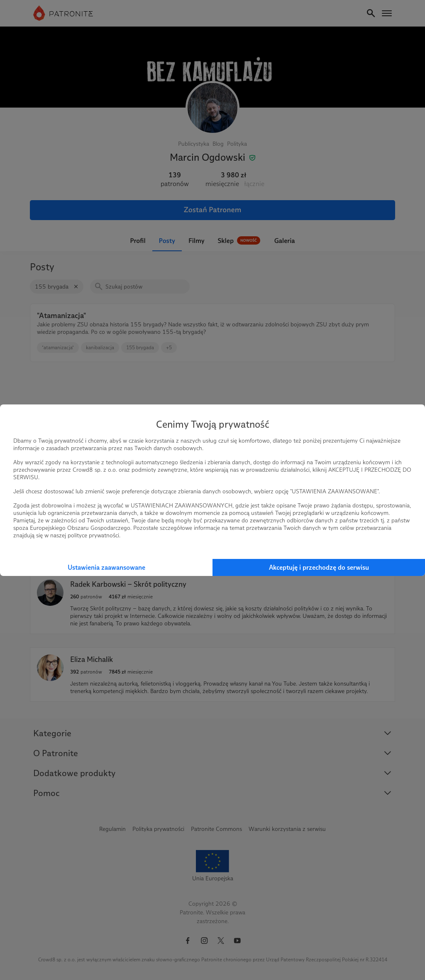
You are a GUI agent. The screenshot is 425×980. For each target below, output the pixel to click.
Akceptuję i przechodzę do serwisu (319, 567)
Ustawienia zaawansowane (106, 567)
